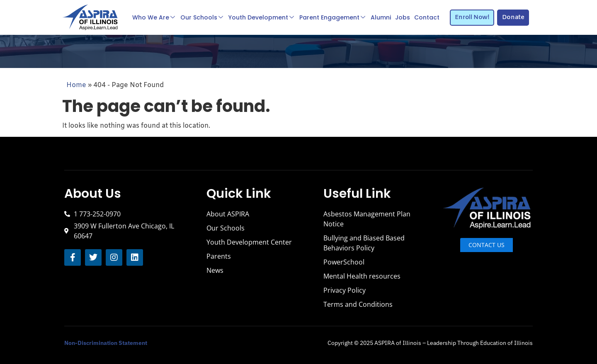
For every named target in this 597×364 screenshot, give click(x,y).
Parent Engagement (332, 17)
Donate (513, 17)
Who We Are (154, 17)
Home (76, 85)
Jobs (403, 17)
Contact (427, 17)
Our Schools (202, 17)
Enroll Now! (472, 17)
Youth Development (261, 17)
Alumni (381, 17)
